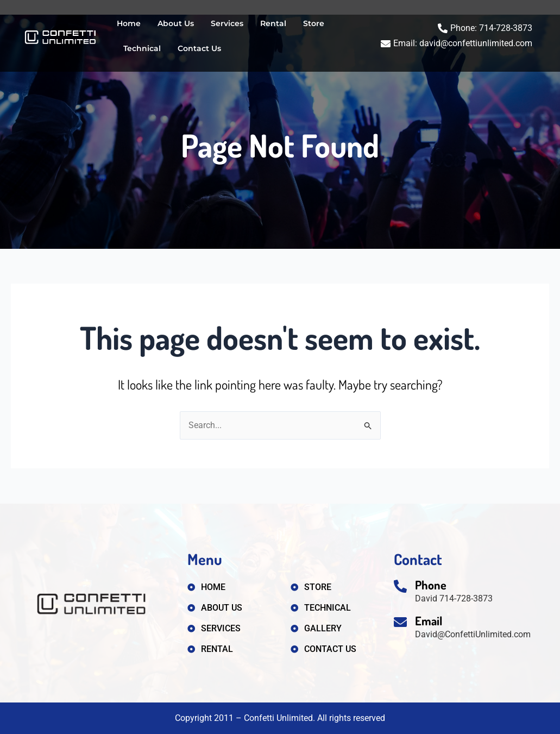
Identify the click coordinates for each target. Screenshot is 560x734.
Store (314, 23)
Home (129, 23)
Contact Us (199, 48)
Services (227, 23)
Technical (142, 48)
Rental (273, 23)
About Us (176, 23)
